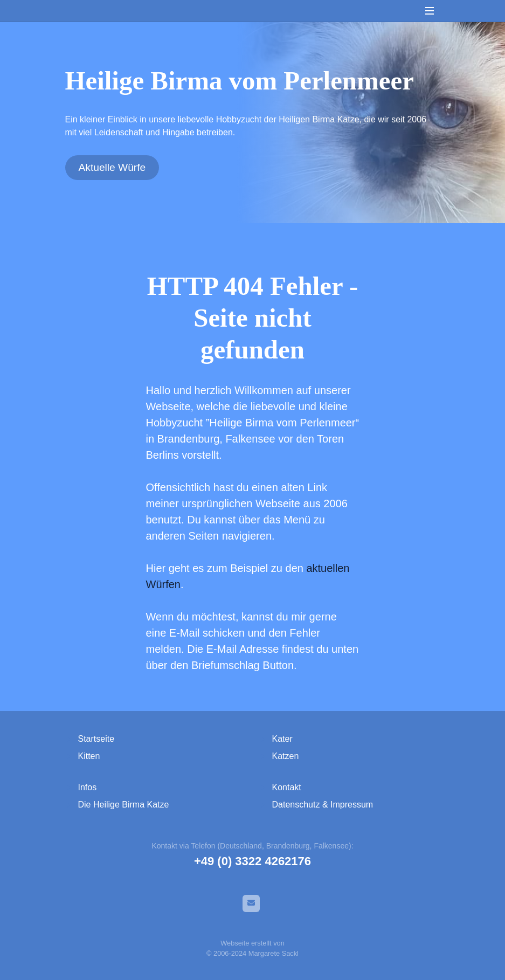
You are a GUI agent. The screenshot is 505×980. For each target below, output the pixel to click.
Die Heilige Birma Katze (124, 805)
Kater (282, 739)
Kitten (89, 756)
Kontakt (287, 787)
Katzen (286, 756)
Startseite (96, 739)
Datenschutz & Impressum (323, 805)
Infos (88, 787)
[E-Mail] (251, 903)
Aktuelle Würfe (112, 167)
